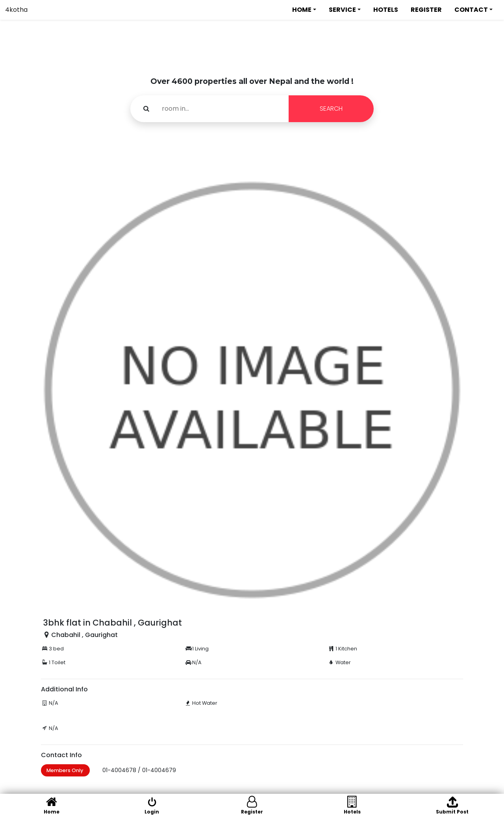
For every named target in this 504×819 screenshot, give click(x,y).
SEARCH (331, 109)
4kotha (16, 10)
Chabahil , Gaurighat (84, 635)
